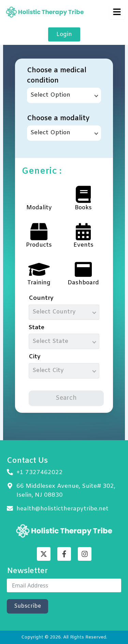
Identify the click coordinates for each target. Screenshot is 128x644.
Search (66, 398)
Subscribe (27, 606)
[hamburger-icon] (117, 12)
